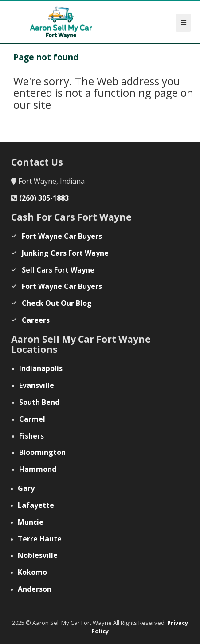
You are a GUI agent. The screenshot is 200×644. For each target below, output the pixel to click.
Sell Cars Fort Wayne (58, 270)
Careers (36, 320)
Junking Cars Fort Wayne (65, 253)
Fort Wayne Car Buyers (62, 236)
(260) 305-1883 (44, 198)
